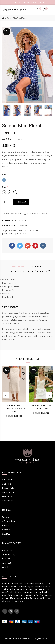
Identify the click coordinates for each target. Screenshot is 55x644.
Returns (6, 559)
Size (4, 187)
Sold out (21, 202)
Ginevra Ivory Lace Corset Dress (41, 407)
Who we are (8, 480)
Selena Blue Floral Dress (17, 18)
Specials (6, 530)
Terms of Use (8, 492)
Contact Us (8, 501)
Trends (5, 517)
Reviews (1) (44, 271)
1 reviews (18, 139)
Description (20, 266)
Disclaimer (7, 497)
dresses (12, 230)
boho (11, 234)
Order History (9, 555)
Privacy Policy (9, 488)
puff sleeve (20, 234)
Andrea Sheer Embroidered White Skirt (14, 409)
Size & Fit (37, 266)
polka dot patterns (23, 333)
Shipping (6, 484)
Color (5, 175)
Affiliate (6, 526)
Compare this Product (38, 214)
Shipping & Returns (21, 271)
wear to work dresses (28, 320)
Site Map (6, 534)
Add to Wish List (13, 214)
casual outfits (24, 230)
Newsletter (7, 567)
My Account (8, 550)
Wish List (7, 563)
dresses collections (23, 329)
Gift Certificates (10, 521)
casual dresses (38, 316)
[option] (7, 110)
